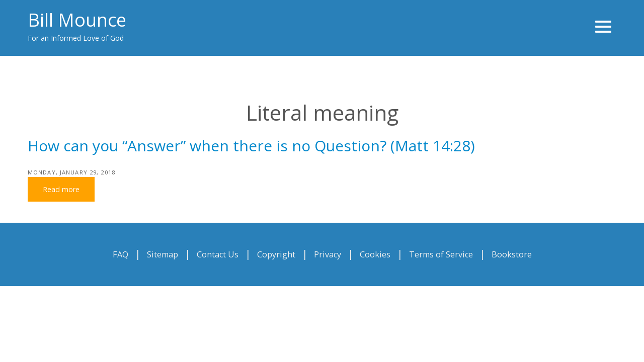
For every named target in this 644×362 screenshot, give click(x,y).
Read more (61, 189)
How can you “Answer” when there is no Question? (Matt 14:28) (251, 146)
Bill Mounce (77, 20)
